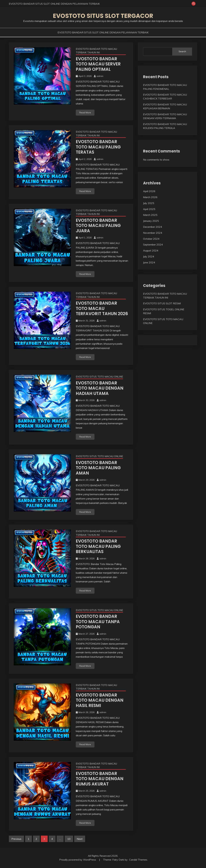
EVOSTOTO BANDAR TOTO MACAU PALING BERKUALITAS (98, 546)
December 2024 (153, 227)
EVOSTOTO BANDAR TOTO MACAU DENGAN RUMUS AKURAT (100, 779)
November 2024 (153, 233)
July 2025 (149, 203)
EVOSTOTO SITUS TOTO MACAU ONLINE (99, 377)
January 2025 (151, 221)
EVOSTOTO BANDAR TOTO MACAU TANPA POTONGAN (98, 622)
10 (69, 839)
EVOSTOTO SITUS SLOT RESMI (162, 303)
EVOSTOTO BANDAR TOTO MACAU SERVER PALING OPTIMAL (98, 64)
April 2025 (149, 209)
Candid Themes (138, 860)
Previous (16, 839)
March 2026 (150, 197)
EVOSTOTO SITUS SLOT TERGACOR (103, 16)
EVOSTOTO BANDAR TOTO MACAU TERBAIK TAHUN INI (96, 51)
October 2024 (151, 239)
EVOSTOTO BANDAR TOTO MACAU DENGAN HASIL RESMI (100, 700)
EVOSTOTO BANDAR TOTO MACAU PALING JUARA (98, 226)
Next (80, 839)
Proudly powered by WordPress (78, 860)
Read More (85, 113)
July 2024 (149, 256)
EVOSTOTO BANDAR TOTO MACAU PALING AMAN (98, 468)
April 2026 (149, 191)
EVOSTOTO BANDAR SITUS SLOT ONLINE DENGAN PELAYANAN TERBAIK (54, 4)
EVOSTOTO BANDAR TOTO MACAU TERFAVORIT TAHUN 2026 (102, 308)
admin (100, 76)
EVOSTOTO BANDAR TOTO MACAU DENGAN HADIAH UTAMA (100, 388)
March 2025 (150, 215)
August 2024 (151, 250)
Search (182, 51)
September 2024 (153, 245)
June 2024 (149, 262)
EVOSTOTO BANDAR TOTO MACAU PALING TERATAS (98, 147)
